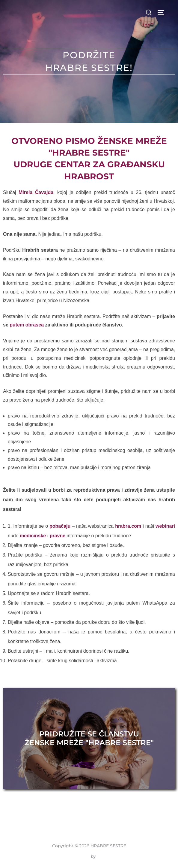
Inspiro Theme (75, 856)
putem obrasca (27, 325)
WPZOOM (108, 856)
